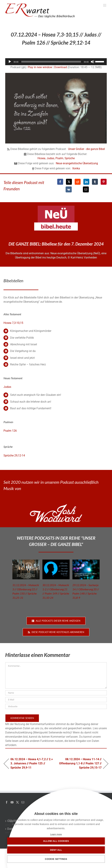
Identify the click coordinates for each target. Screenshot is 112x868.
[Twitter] (17, 802)
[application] (56, 62)
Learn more (56, 834)
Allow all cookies (56, 841)
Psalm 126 (10, 431)
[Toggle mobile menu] (105, 5)
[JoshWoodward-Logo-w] (56, 505)
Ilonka (76, 168)
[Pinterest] (104, 182)
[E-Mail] (86, 189)
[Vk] (69, 189)
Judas (50, 158)
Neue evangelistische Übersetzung (77, 163)
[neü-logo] (56, 207)
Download (61, 67)
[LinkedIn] (86, 182)
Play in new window (40, 67)
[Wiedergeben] (10, 62)
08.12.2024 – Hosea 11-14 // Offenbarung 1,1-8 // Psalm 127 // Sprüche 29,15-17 (80, 763)
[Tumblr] (95, 182)
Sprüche (70, 158)
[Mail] (23, 802)
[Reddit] (78, 182)
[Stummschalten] (92, 62)
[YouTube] (12, 802)
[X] (69, 182)
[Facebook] (60, 182)
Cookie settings (56, 859)
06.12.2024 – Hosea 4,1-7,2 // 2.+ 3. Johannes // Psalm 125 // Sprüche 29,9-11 (32, 763)
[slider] (51, 62)
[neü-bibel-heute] (56, 224)
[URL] (56, 706)
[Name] (56, 693)
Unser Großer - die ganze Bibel (86, 149)
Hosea (41, 158)
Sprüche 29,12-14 (14, 455)
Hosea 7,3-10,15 (13, 323)
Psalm (59, 158)
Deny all (56, 850)
